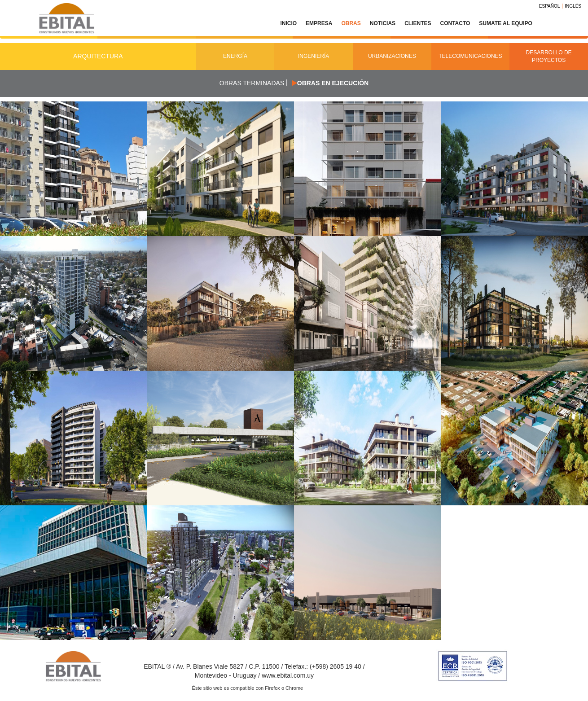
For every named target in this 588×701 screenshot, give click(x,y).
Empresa (319, 23)
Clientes (418, 23)
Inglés (573, 6)
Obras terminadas (252, 83)
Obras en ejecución (333, 83)
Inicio (288, 23)
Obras (351, 23)
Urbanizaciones (392, 56)
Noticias (383, 23)
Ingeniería (314, 56)
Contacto (455, 23)
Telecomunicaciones (470, 56)
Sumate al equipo (505, 23)
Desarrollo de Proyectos (549, 56)
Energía (235, 56)
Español (550, 6)
